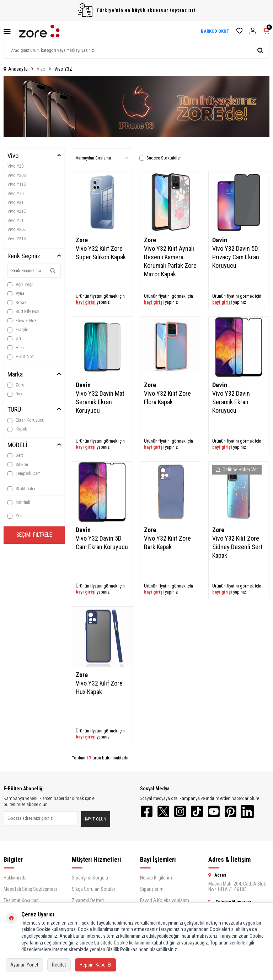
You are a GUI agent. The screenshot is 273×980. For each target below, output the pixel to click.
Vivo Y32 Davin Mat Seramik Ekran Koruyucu (100, 402)
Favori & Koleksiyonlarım (165, 901)
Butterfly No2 (23, 312)
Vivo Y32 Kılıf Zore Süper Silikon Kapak (101, 253)
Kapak (17, 429)
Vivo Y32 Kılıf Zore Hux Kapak (99, 687)
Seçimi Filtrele (34, 535)
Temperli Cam (24, 473)
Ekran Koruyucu (26, 420)
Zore (16, 385)
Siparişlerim (152, 890)
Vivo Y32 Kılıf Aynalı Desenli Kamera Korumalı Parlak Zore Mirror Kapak (170, 261)
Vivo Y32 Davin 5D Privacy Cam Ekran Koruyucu (236, 257)
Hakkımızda (15, 878)
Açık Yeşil (20, 285)
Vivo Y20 (15, 166)
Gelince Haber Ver (237, 470)
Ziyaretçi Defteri (88, 901)
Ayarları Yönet (24, 965)
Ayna (16, 293)
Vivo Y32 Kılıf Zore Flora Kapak (167, 398)
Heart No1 (21, 357)
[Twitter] (165, 812)
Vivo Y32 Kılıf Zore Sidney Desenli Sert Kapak (237, 547)
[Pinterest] (236, 812)
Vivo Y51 (15, 220)
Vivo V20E (17, 229)
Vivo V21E (17, 211)
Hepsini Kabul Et (96, 965)
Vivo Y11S (17, 184)
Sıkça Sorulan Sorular (93, 890)
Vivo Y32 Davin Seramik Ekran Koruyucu (231, 402)
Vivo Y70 (15, 193)
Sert (15, 455)
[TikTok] (200, 812)
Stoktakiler (22, 489)
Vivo (41, 69)
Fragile (18, 330)
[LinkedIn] (254, 812)
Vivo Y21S (17, 239)
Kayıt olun (96, 819)
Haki (16, 348)
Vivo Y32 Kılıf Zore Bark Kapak (167, 543)
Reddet (59, 965)
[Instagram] (183, 812)
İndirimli (19, 502)
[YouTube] (218, 812)
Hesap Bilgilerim (156, 878)
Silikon (18, 465)
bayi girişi (86, 302)
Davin (17, 394)
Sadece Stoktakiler (160, 158)
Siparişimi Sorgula (90, 878)
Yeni (15, 516)
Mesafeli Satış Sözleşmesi (30, 890)
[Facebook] (147, 812)
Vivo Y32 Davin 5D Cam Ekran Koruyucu (102, 543)
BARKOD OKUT (215, 31)
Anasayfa (16, 69)
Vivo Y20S (17, 175)
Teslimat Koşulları (21, 901)
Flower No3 (22, 321)
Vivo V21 (15, 202)
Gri (14, 339)
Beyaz (17, 303)
